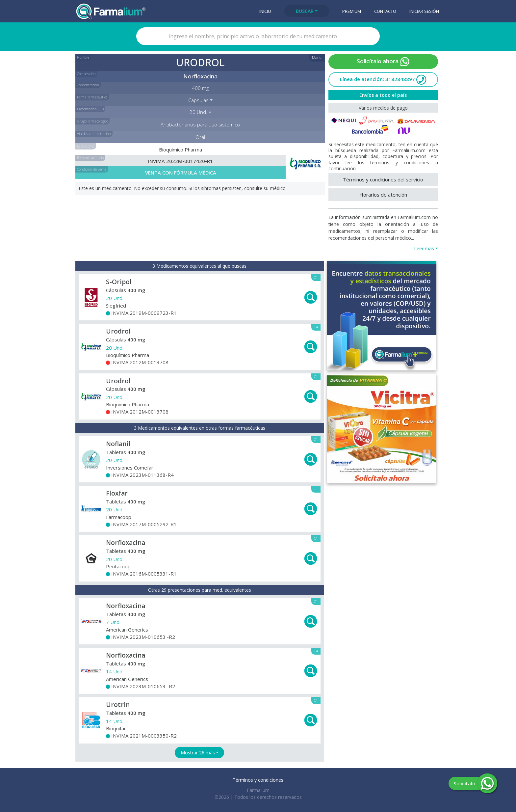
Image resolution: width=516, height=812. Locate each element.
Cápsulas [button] (198, 100)
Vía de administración (94, 134)
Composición (86, 74)
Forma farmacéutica (92, 97)
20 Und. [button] (198, 112)
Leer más (424, 248)
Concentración (88, 85)
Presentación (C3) (90, 109)
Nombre (83, 57)
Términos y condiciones (258, 780)
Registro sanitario (90, 158)
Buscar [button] (305, 11)
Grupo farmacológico (92, 121)
